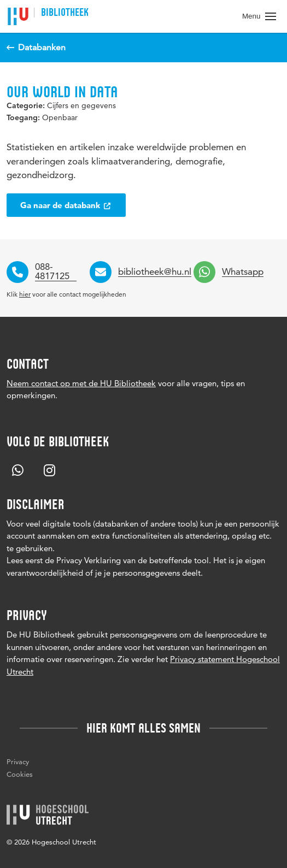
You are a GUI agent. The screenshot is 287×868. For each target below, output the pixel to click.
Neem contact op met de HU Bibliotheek (81, 383)
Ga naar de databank (66, 205)
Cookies (20, 774)
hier (25, 294)
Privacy (18, 761)
